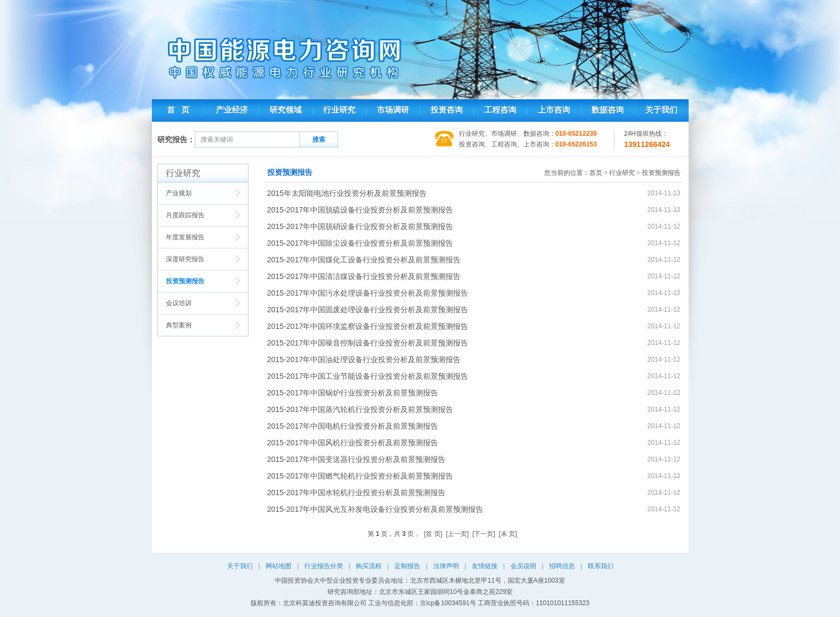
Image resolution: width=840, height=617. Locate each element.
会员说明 (523, 566)
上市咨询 (554, 110)
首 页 (178, 110)
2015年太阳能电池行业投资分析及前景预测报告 (347, 193)
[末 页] (508, 534)
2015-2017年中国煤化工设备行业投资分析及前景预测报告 (364, 260)
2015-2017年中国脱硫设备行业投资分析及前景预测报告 (360, 210)
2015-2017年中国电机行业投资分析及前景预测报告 (353, 426)
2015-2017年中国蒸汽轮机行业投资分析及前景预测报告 (360, 409)
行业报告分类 (324, 566)
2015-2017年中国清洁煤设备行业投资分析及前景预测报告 (364, 276)
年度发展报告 (185, 237)
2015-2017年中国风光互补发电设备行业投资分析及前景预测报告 (375, 509)
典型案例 (179, 325)
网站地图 (279, 566)
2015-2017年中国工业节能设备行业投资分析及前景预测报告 (368, 376)
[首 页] (433, 534)
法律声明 (446, 566)
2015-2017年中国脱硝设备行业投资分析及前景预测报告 (360, 226)
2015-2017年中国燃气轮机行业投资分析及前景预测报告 (360, 476)
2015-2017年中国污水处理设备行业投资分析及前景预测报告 (368, 293)
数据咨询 (608, 110)
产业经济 (232, 110)
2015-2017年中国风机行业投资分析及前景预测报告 (353, 443)
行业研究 (339, 110)
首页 (596, 173)
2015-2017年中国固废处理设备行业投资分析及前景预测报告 (368, 310)
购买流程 (369, 566)
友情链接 (485, 566)
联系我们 (601, 566)
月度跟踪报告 (185, 215)
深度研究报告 (185, 259)
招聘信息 (562, 566)
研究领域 (286, 110)
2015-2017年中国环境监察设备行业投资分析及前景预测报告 (368, 326)
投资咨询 (447, 110)
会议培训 (179, 303)
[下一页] (484, 534)
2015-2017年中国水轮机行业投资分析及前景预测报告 (357, 493)
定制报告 (407, 566)
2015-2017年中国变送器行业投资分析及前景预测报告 (357, 459)
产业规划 (179, 193)
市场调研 (393, 110)
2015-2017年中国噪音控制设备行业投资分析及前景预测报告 (368, 343)
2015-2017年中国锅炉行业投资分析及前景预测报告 (353, 393)
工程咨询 (500, 110)
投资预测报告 (185, 281)
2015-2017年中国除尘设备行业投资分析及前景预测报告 (360, 243)
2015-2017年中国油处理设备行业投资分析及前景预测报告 (364, 359)
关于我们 (661, 110)
